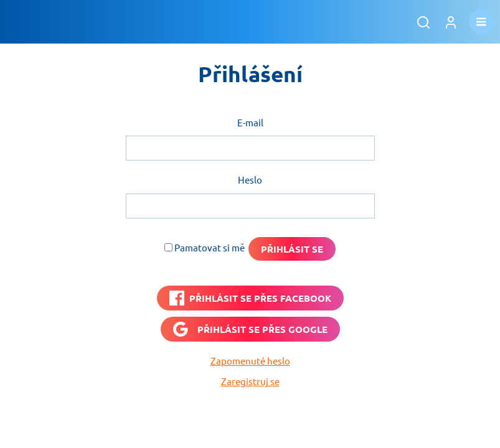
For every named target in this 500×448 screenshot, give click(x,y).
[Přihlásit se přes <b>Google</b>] (250, 329)
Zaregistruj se (250, 381)
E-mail (250, 122)
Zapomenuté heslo (250, 361)
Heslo (250, 180)
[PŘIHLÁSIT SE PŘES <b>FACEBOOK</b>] (250, 298)
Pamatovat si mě (210, 247)
